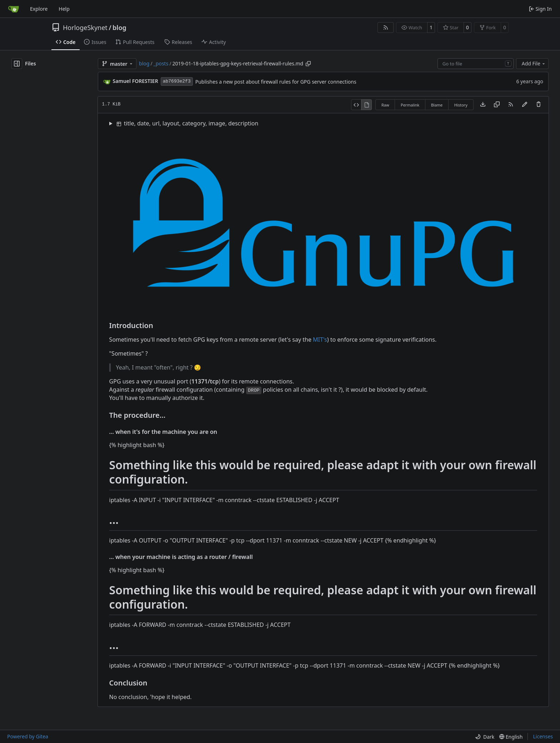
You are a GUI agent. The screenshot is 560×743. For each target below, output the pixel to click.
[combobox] (476, 64)
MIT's (320, 340)
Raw (385, 105)
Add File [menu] (534, 63)
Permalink (410, 105)
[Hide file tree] (17, 64)
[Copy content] (497, 105)
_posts (161, 63)
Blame (437, 105)
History (461, 105)
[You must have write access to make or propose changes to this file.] (539, 105)
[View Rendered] (366, 105)
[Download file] (483, 105)
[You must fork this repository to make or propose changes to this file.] (525, 105)
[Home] (14, 9)
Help (64, 9)
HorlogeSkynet (85, 28)
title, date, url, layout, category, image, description (188, 123)
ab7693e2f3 (177, 81)
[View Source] (356, 105)
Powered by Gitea (28, 736)
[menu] (485, 737)
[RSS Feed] (386, 28)
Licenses (543, 736)
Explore (39, 9)
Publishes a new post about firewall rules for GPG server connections (276, 82)
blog (119, 28)
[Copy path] (308, 64)
